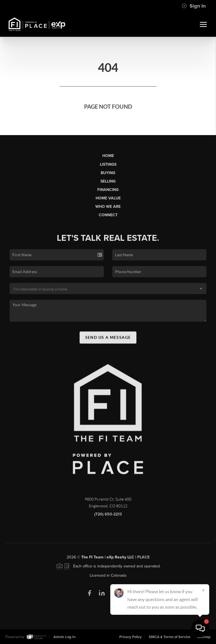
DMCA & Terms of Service (170, 637)
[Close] (203, 590)
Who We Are (108, 207)
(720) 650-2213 (108, 516)
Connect (108, 215)
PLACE (143, 559)
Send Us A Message (108, 339)
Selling (108, 181)
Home (108, 156)
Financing (108, 190)
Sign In (194, 6)
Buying (108, 173)
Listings (108, 164)
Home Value (108, 198)
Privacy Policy (130, 637)
